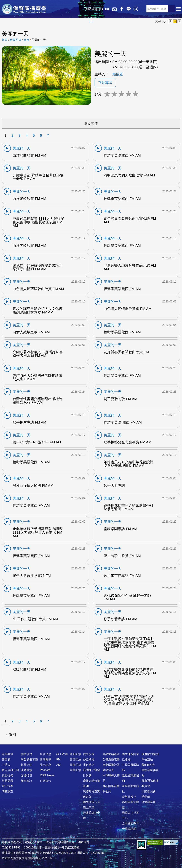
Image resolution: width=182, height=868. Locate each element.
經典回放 (114, 9)
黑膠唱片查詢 (92, 791)
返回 (12, 735)
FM (58, 759)
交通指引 (26, 775)
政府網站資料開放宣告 (60, 842)
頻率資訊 (26, 781)
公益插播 (89, 759)
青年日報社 (129, 797)
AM (58, 765)
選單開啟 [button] (178, 9)
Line (129, 9)
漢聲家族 (26, 770)
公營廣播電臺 (111, 759)
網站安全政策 (34, 842)
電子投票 (7, 786)
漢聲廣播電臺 (24, 9)
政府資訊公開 (10, 770)
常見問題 (7, 781)
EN (101, 9)
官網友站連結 (111, 754)
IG (136, 9)
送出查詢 (171, 9)
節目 (26, 40)
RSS (143, 9)
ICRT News (47, 775)
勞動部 (146, 797)
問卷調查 (7, 791)
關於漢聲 (26, 754)
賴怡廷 (118, 74)
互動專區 (105, 83)
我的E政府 (148, 765)
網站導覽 (92, 9)
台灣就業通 (149, 802)
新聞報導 (45, 759)
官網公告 (45, 781)
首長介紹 (26, 765)
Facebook (122, 9)
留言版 (87, 797)
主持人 (6, 765)
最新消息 (45, 754)
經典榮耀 (7, 754)
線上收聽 (107, 9)
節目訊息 (45, 765)
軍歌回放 (75, 765)
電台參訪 (89, 765)
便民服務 (89, 754)
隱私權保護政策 (12, 842)
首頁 (5, 40)
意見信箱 (7, 775)
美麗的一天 (39, 40)
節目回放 (75, 759)
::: (91, 21)
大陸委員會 (149, 791)
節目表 (6, 759)
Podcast (45, 770)
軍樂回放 (75, 770)
